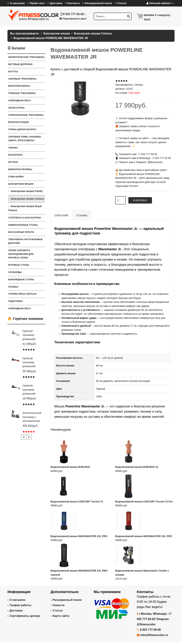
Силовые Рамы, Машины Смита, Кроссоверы (25, 139)
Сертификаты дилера (25, 616)
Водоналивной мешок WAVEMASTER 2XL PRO (79, 536)
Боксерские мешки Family (27, 191)
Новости (59, 605)
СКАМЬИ (13, 287)
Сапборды (15, 272)
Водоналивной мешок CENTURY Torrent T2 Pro (144, 502)
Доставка (16, 611)
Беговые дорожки (20, 64)
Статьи (58, 611)
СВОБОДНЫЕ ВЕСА (20, 308)
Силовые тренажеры (22, 79)
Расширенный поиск (67, 600)
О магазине (17, 600)
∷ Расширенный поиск (97, 3)
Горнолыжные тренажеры (26, 115)
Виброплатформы (20, 169)
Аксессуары (16, 108)
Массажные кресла (21, 232)
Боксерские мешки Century (28, 199)
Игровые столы (19, 265)
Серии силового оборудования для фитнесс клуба (21, 254)
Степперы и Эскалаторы (25, 218)
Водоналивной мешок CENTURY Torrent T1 (77, 502)
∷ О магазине (16, 3)
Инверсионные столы (23, 225)
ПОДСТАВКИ (15, 301)
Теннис (13, 148)
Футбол (13, 162)
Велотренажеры (19, 86)
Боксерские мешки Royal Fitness (25, 208)
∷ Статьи (121, 3)
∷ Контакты (72, 3)
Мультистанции (18, 122)
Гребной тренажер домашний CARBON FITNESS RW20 (32, 393)
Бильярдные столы (21, 279)
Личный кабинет (160, 3)
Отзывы (82, 215)
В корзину (140, 200)
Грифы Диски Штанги (22, 129)
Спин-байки (16, 177)
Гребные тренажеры (22, 93)
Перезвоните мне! (73, 19)
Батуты (13, 71)
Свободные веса (20, 100)
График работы (20, 605)
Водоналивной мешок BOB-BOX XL (137, 467)
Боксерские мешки (21, 184)
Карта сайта (61, 616)
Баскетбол (15, 155)
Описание (61, 215)
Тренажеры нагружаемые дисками (25, 241)
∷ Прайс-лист (36, 3)
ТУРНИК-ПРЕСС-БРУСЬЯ (22, 294)
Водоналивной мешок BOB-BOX (70, 467)
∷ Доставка (55, 3)
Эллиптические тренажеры (26, 57)
